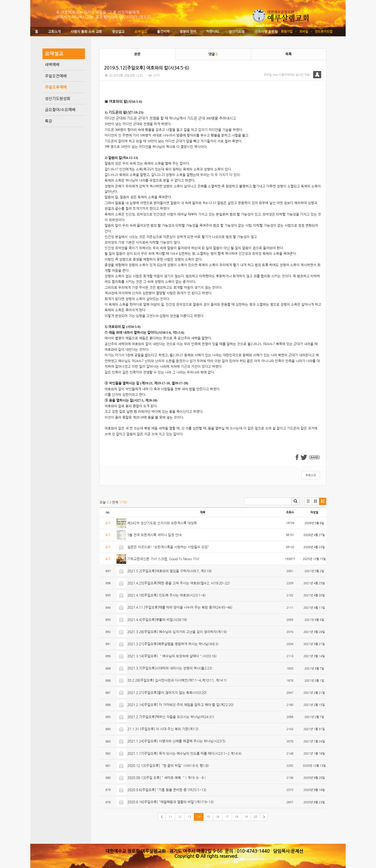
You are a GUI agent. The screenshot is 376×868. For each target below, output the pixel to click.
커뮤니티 (213, 32)
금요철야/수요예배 (60, 110)
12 (180, 817)
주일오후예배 (56, 87)
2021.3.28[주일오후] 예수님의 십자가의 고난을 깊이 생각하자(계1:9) (177, 632)
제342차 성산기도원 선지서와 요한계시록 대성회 (162, 523)
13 (189, 817)
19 (246, 817)
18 (237, 817)
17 (227, 817)
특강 (49, 121)
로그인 (270, 31)
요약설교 (141, 32)
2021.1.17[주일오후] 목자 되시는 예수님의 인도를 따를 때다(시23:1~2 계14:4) (184, 753)
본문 (137, 54)
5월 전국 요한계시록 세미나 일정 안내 (154, 535)
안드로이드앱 (324, 31)
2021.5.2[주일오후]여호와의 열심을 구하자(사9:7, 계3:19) (170, 571)
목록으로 (311, 475)
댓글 (213, 54)
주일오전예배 (56, 76)
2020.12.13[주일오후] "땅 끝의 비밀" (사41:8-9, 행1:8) (168, 765)
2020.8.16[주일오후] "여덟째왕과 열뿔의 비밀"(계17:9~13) (171, 802)
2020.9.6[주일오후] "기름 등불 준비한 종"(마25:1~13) (167, 790)
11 (170, 817)
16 (218, 817)
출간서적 (163, 32)
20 (255, 817)
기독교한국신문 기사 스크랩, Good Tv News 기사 (163, 559)
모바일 (304, 31)
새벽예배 (52, 65)
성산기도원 (237, 32)
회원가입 (287, 31)
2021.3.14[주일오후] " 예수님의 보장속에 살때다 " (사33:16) (172, 656)
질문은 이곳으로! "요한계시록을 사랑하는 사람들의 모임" (168, 547)
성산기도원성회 (58, 99)
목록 (288, 54)
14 (199, 817)
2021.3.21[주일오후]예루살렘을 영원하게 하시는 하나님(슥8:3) (173, 644)
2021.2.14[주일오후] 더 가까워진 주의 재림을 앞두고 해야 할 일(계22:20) (180, 705)
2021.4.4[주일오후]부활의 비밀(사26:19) (157, 620)
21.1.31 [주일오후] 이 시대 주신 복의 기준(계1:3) (163, 729)
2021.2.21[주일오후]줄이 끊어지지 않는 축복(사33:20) (167, 693)
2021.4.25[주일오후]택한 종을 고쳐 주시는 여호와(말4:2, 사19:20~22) (179, 583)
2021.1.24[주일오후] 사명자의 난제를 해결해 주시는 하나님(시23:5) (176, 741)
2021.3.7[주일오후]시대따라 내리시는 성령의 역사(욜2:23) (170, 668)
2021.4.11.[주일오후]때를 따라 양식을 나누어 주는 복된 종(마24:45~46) (180, 607)
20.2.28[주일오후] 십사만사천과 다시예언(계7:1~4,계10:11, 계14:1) (177, 680)
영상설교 (118, 32)
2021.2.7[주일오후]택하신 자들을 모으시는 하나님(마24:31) (171, 717)
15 (208, 817)
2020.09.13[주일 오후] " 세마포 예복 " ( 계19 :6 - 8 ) (167, 778)
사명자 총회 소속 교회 (86, 32)
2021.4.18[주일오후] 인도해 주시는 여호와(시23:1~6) (167, 595)
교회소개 (54, 32)
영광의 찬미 (188, 32)
